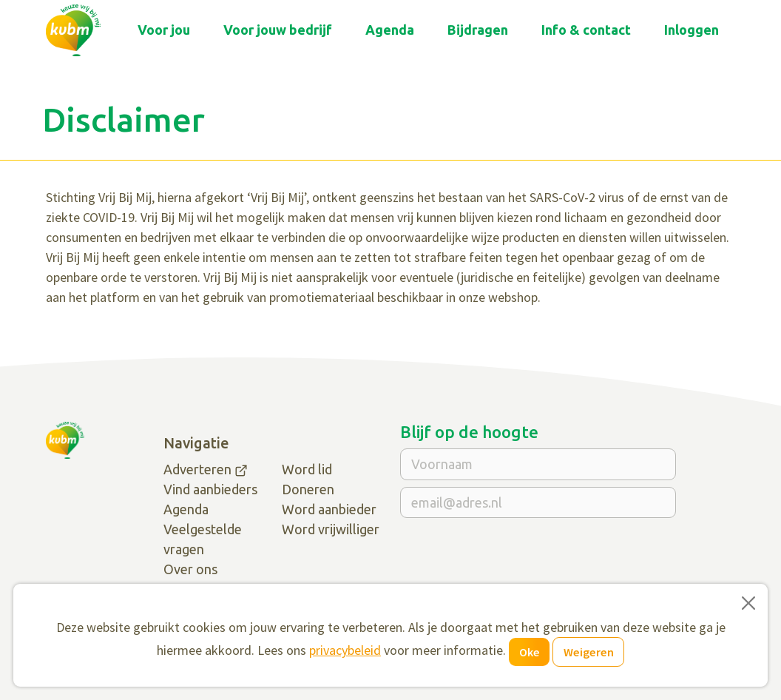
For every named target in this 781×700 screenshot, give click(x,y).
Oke (530, 652)
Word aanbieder (329, 509)
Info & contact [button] (586, 30)
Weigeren (589, 652)
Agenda (390, 30)
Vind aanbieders (210, 489)
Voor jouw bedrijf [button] (278, 30)
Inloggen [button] (692, 30)
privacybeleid (345, 650)
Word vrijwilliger (331, 529)
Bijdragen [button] (478, 30)
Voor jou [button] (164, 30)
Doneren (308, 489)
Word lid (307, 469)
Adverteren (197, 469)
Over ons (190, 569)
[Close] (748, 603)
